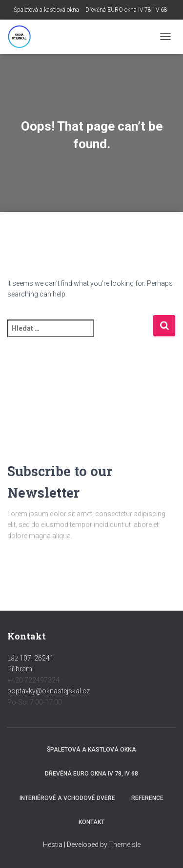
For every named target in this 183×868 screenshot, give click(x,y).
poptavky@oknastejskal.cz (49, 691)
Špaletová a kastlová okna (46, 10)
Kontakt (91, 822)
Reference (147, 798)
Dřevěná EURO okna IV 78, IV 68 (126, 10)
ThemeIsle (125, 845)
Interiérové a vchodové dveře (67, 798)
